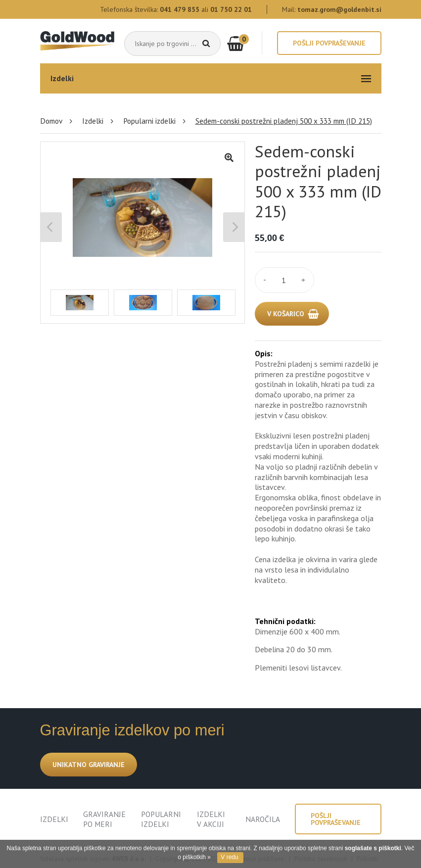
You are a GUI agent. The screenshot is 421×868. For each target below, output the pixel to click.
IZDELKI (54, 819)
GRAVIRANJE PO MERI (104, 819)
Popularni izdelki (149, 121)
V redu (229, 857)
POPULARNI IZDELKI (161, 819)
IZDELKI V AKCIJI (211, 819)
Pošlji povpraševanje (329, 43)
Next (234, 227)
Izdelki (93, 121)
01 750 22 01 (231, 9)
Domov (51, 121)
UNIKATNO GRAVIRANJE (89, 765)
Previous (51, 227)
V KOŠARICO (286, 314)
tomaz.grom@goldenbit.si (339, 9)
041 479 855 (180, 9)
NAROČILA (263, 819)
